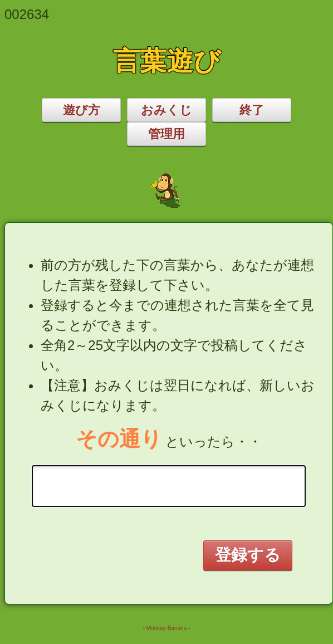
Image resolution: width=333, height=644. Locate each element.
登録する (248, 555)
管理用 (166, 134)
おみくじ (166, 110)
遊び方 (82, 110)
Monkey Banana (166, 628)
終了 (252, 110)
